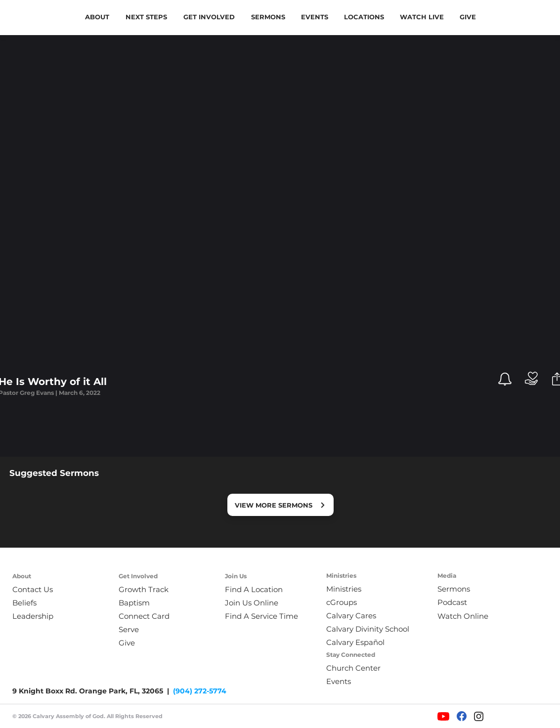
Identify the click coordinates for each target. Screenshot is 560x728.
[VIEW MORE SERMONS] (280, 505)
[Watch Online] (469, 616)
